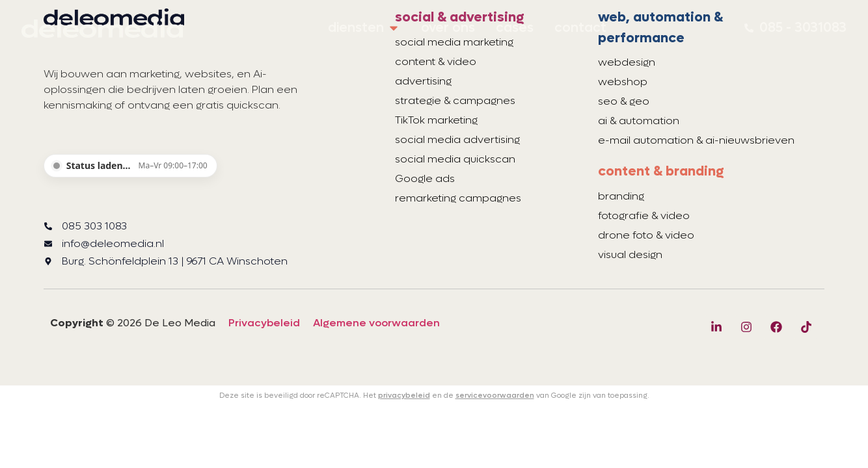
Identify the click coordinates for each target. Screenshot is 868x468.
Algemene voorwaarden (376, 323)
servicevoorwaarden (495, 396)
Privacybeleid (264, 323)
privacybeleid (404, 396)
